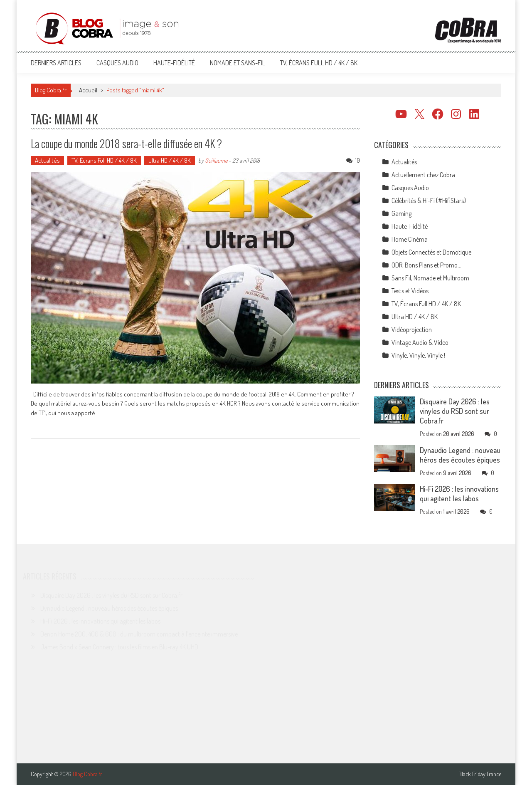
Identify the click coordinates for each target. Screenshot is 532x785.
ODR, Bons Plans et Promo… (426, 265)
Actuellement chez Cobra (423, 175)
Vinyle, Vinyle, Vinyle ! (418, 355)
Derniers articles (56, 63)
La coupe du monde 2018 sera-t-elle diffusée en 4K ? (126, 143)
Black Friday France (480, 774)
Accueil (88, 90)
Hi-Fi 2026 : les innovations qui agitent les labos (459, 494)
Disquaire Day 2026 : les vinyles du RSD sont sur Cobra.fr (455, 411)
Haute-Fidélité (174, 63)
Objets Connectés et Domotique (431, 252)
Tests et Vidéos (410, 291)
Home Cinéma (410, 239)
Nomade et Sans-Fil (238, 63)
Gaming (401, 213)
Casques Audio (117, 63)
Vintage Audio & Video (420, 342)
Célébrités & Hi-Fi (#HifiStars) (429, 201)
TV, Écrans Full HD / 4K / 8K (319, 63)
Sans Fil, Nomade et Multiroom (430, 278)
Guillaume (216, 160)
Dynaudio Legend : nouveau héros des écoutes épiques (460, 455)
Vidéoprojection (412, 329)
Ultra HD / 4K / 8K (170, 160)
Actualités (47, 160)
